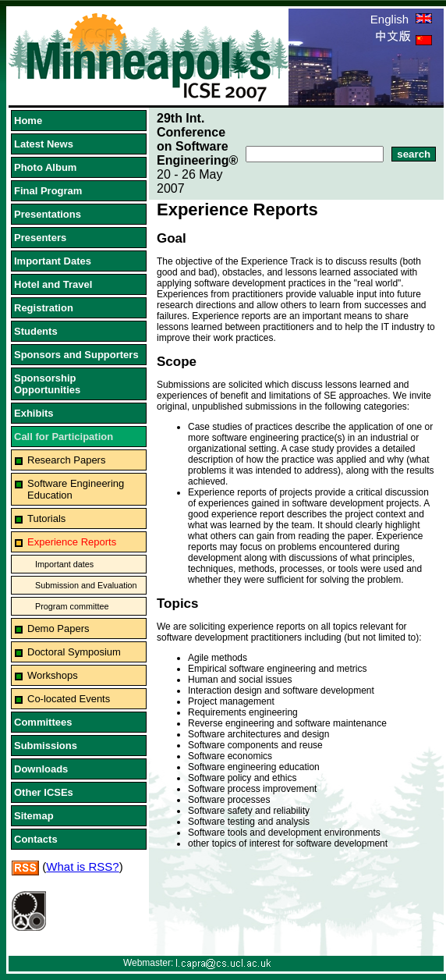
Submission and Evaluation (86, 585)
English (401, 19)
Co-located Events (69, 699)
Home (28, 121)
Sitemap (34, 816)
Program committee (72, 606)
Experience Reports (72, 542)
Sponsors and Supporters (76, 355)
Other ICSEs (44, 792)
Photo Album (45, 167)
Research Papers (66, 460)
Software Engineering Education (76, 489)
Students (36, 331)
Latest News (44, 144)
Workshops (53, 675)
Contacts (36, 839)
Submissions (46, 746)
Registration (44, 308)
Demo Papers (58, 628)
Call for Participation (64, 437)
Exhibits (34, 413)
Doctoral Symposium (74, 652)
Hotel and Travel (53, 284)
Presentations (48, 214)
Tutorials (46, 518)
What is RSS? (82, 866)
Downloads (41, 769)
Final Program (48, 191)
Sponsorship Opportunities (47, 384)
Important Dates (53, 261)
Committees (43, 722)
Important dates (64, 564)
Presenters (40, 238)
